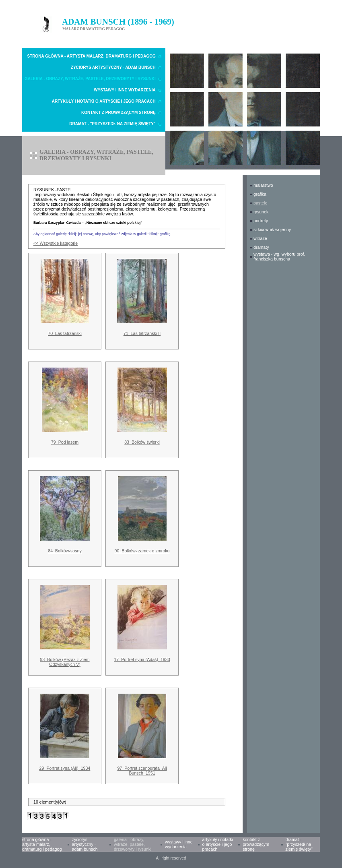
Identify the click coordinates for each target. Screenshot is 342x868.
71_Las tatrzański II (142, 333)
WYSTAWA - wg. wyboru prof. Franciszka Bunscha (279, 256)
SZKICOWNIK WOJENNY (272, 229)
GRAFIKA (260, 194)
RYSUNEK (261, 212)
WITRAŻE (260, 238)
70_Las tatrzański (65, 333)
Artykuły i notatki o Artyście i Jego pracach (104, 101)
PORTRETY (261, 221)
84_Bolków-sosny (65, 551)
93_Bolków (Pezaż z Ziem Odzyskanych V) (65, 662)
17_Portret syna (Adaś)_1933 (142, 659)
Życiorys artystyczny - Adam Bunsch (113, 67)
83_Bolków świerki (142, 442)
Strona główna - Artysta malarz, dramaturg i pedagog (92, 56)
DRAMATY (261, 247)
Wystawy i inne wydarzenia (125, 90)
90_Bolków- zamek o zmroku (142, 551)
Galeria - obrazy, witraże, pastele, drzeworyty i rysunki (90, 79)
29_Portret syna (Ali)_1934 (65, 768)
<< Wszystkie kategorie (56, 243)
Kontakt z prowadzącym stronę (118, 113)
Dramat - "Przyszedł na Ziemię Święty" (112, 124)
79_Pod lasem (65, 442)
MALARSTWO (263, 185)
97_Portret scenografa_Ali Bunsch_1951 (142, 771)
